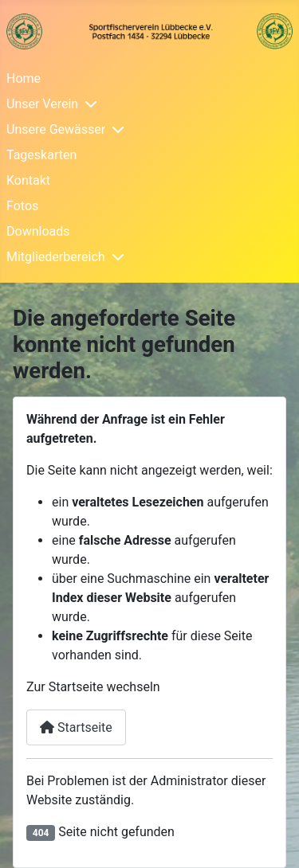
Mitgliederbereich (56, 257)
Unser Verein (42, 104)
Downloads (38, 231)
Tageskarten (41, 155)
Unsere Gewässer (56, 129)
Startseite (76, 727)
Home (24, 78)
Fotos (22, 206)
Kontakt (28, 180)
